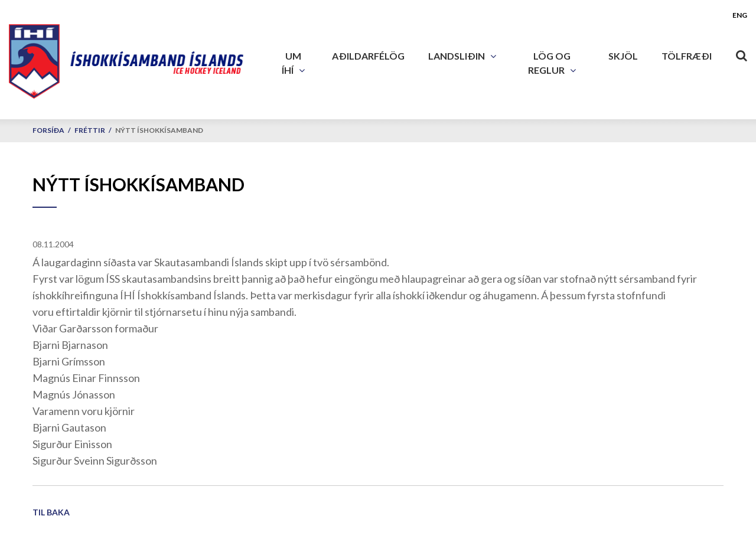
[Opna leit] (741, 53)
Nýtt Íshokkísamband (159, 130)
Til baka (51, 512)
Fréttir (90, 130)
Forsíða (48, 130)
